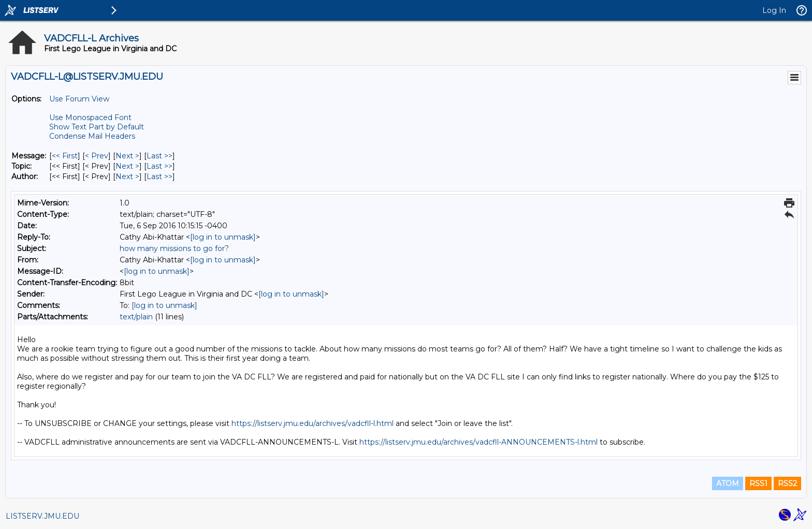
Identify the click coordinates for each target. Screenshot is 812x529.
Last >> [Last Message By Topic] (160, 166)
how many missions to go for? (174, 248)
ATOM (728, 483)
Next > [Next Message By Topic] (127, 166)
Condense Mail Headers (92, 136)
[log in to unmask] (223, 237)
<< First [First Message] (65, 156)
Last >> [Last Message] (160, 156)
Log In (774, 10)
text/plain (136, 317)
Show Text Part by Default (97, 127)
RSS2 (787, 483)
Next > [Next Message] (127, 156)
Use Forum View (79, 99)
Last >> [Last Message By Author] (160, 177)
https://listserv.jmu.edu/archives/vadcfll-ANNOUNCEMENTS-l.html (479, 442)
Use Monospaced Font (90, 117)
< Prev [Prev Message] (97, 156)
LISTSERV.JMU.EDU (42, 516)
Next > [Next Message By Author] (127, 177)
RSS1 (758, 483)
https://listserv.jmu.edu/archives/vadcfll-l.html (313, 423)
